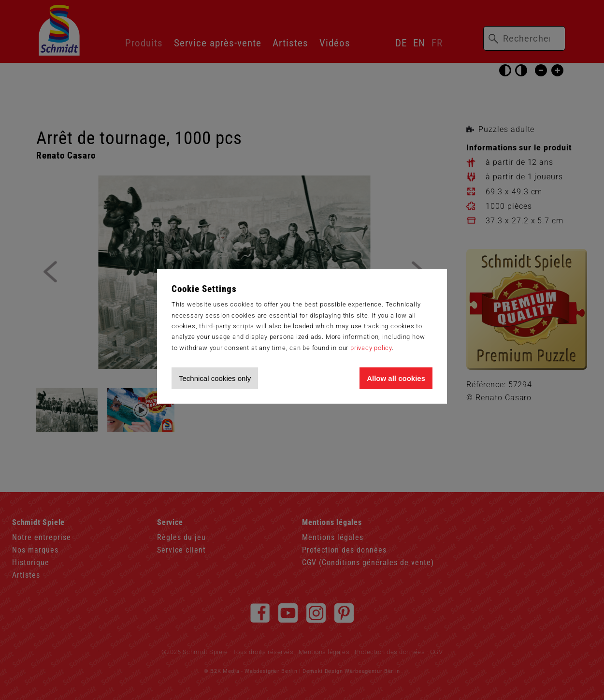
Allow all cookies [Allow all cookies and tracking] (396, 378)
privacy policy (371, 348)
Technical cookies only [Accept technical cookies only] (215, 378)
